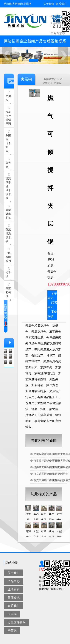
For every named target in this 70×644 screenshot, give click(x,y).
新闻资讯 (31, 43)
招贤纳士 (15, 43)
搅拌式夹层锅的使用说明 (55, 467)
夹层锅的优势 (48, 454)
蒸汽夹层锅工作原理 (52, 480)
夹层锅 (8, 98)
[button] (33, 60)
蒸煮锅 (8, 165)
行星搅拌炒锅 (17, 622)
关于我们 (49, 4)
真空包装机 (8, 292)
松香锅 (8, 275)
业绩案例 (14, 589)
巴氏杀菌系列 (8, 257)
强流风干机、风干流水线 (8, 188)
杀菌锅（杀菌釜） (8, 143)
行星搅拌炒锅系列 (8, 118)
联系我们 (61, 4)
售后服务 (47, 43)
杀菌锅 (12, 630)
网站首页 (8, 43)
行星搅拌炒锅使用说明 (53, 461)
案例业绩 (52, 314)
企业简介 (23, 43)
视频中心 (55, 43)
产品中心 (39, 43)
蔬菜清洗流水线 (8, 235)
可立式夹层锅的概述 (52, 474)
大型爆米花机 (8, 214)
